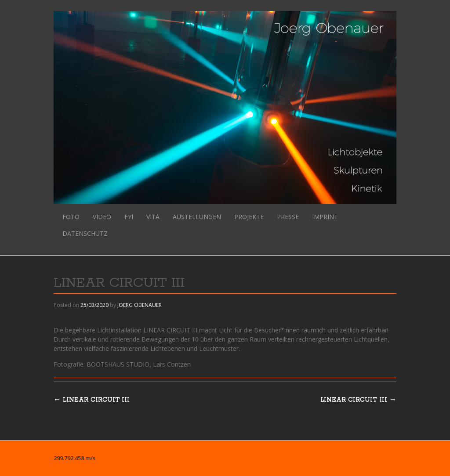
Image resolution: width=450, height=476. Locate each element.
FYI (129, 217)
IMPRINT (325, 217)
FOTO (71, 217)
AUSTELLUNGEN (197, 217)
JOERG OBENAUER (140, 305)
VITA (153, 217)
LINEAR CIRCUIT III (358, 400)
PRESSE (288, 217)
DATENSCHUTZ (85, 233)
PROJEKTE (249, 217)
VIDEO (102, 217)
